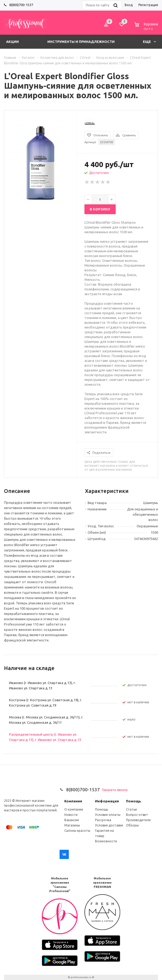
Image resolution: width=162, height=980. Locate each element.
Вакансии (72, 820)
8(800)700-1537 (21, 5)
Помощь (134, 801)
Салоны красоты (77, 831)
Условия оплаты (108, 815)
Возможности (106, 841)
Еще (149, 42)
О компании (74, 809)
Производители (138, 820)
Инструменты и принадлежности (81, 42)
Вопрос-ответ (137, 815)
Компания (73, 801)
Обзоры (132, 825)
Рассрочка (103, 820)
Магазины (72, 825)
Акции (12, 42)
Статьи (131, 809)
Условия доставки (109, 825)
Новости (71, 815)
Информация (107, 801)
